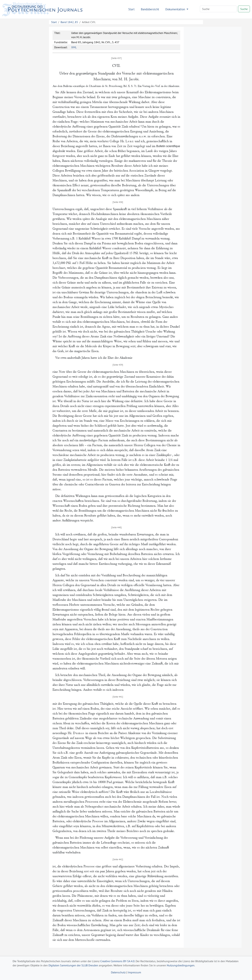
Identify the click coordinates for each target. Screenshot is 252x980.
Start (131, 9)
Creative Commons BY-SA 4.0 (117, 961)
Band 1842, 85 (69, 22)
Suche (244, 9)
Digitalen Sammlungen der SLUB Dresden (73, 965)
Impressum (134, 972)
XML (74, 47)
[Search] (218, 9)
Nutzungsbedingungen (181, 965)
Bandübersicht (150, 9)
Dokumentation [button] (176, 9)
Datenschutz (118, 972)
